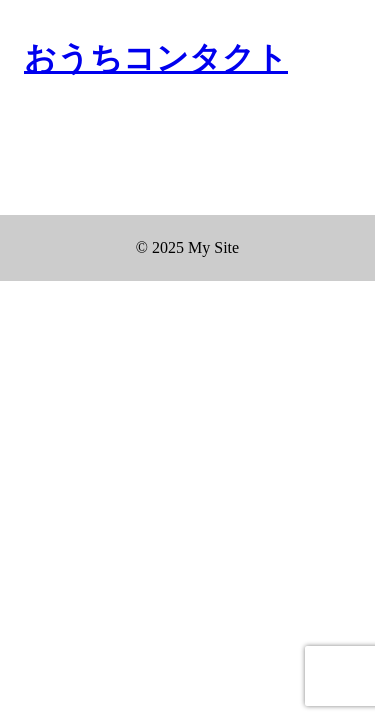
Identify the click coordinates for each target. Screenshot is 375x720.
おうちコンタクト (156, 58)
